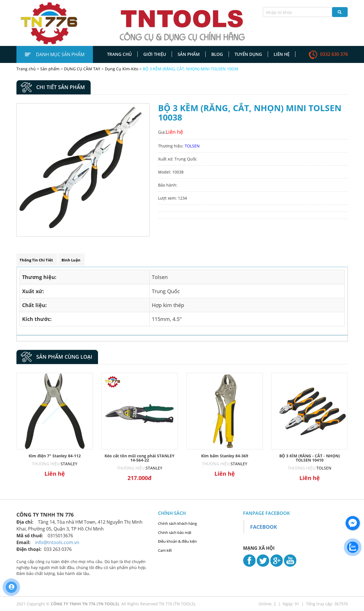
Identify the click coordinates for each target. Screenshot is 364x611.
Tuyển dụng (248, 54)
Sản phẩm (189, 54)
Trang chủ (119, 54)
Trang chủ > (28, 69)
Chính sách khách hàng (177, 523)
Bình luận (71, 260)
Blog (217, 54)
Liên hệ (282, 54)
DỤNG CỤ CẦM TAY (82, 69)
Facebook (264, 527)
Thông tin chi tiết (36, 260)
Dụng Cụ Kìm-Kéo (122, 69)
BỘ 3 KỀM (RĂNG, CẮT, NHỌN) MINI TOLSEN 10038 (190, 69)
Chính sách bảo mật (175, 532)
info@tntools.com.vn (57, 542)
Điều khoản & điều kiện (177, 541)
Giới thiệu (155, 54)
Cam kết (165, 550)
